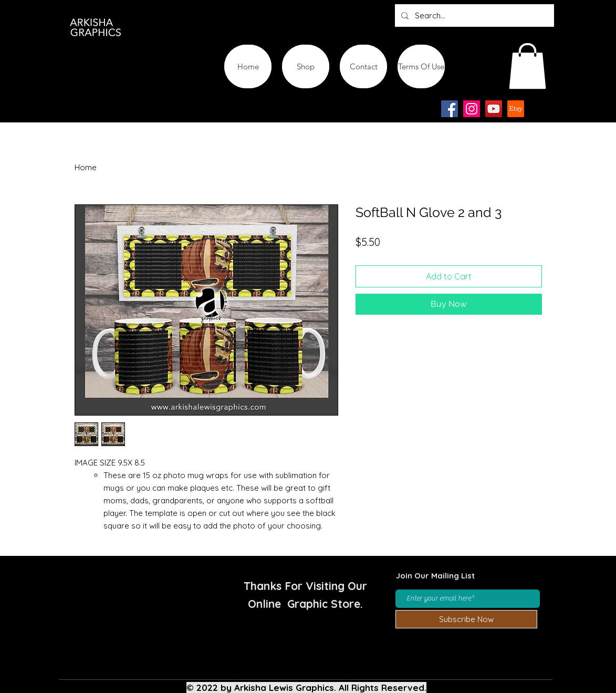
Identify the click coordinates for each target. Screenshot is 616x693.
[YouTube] (494, 109)
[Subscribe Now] (466, 619)
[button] (528, 66)
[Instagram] (472, 109)
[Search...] (473, 15)
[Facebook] (450, 109)
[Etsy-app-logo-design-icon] (516, 109)
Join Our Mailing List (435, 576)
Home (86, 167)
